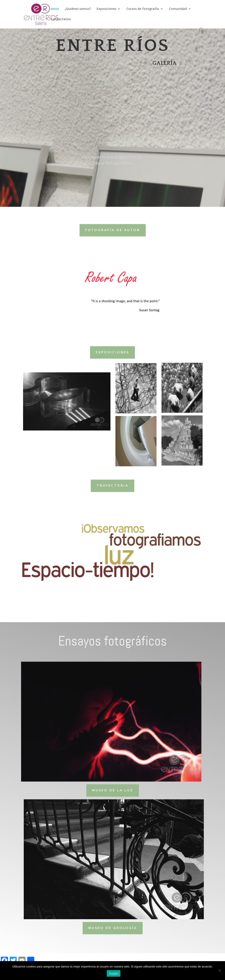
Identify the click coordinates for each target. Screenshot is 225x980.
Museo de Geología (113, 927)
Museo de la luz (113, 790)
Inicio (55, 9)
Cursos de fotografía (143, 9)
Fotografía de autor (113, 230)
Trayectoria (112, 485)
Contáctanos (61, 19)
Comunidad (178, 9)
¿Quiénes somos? (78, 9)
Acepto (114, 974)
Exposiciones (106, 9)
